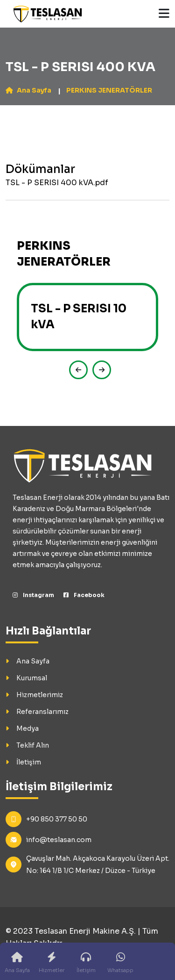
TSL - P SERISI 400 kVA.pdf (57, 183)
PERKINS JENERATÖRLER (109, 90)
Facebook (84, 595)
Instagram (33, 595)
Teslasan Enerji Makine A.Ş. (85, 931)
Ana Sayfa (28, 90)
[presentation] (76, 370)
